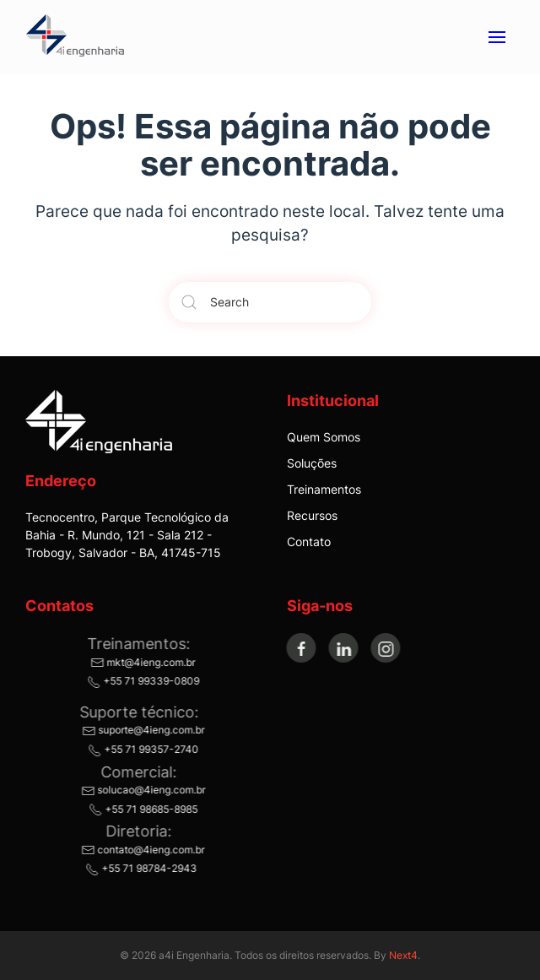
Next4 (403, 955)
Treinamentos (324, 489)
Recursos (312, 515)
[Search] (270, 302)
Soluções (312, 463)
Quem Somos (324, 437)
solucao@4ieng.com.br (141, 790)
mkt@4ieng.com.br (142, 662)
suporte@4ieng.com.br (141, 730)
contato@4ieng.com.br (142, 850)
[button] (497, 37)
